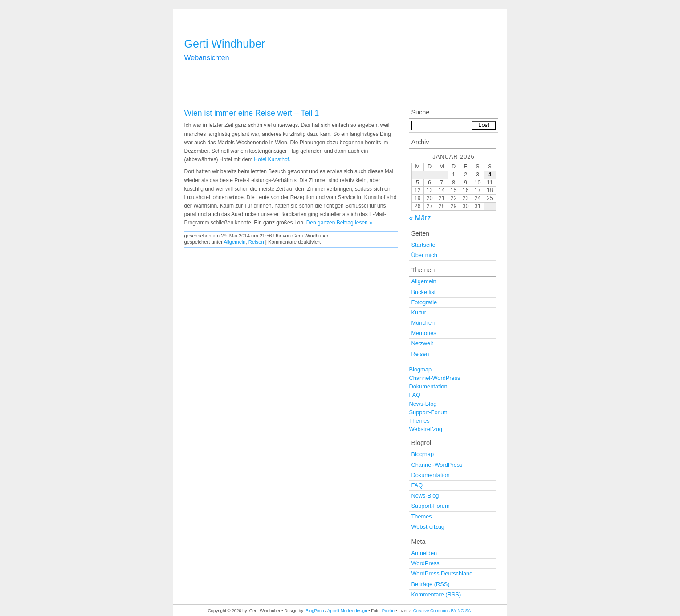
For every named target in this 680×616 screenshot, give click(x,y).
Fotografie (424, 302)
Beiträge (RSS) (431, 584)
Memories (424, 333)
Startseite (423, 245)
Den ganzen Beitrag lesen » (339, 223)
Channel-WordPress (435, 378)
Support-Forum (428, 412)
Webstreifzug (426, 429)
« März (420, 218)
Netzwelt (422, 343)
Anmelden (424, 553)
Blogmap (421, 369)
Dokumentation (428, 386)
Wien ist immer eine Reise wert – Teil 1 (252, 113)
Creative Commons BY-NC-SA (442, 610)
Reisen (256, 242)
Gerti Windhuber (225, 44)
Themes (419, 421)
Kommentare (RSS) (436, 594)
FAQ (415, 395)
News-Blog (423, 404)
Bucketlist (424, 292)
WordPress (426, 563)
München (423, 323)
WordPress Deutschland (442, 573)
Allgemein (234, 242)
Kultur (419, 312)
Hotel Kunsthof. (272, 159)
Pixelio (388, 610)
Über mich (424, 255)
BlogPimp (315, 610)
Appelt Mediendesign (347, 610)
